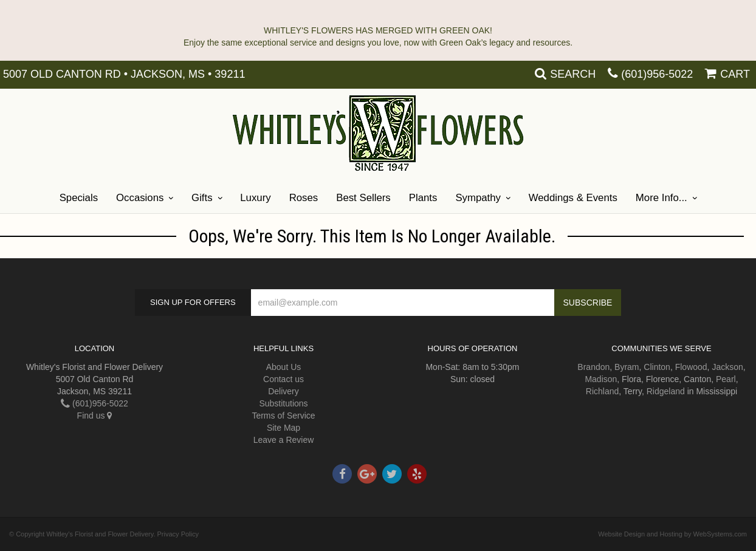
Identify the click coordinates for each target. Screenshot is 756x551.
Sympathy (478, 198)
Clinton (657, 367)
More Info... (661, 198)
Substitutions (283, 403)
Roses (304, 198)
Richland (602, 391)
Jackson (727, 367)
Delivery (283, 391)
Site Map (283, 428)
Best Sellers (363, 198)
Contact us (283, 379)
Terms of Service (283, 416)
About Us (284, 367)
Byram (627, 367)
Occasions (140, 198)
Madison (601, 379)
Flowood (691, 367)
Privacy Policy (178, 534)
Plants (423, 198)
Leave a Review (284, 440)
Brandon (593, 367)
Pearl (726, 379)
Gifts (202, 198)
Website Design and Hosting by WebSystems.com (672, 534)
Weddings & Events (573, 198)
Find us (95, 416)
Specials (79, 198)
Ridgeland (666, 391)
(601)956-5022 (657, 74)
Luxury (255, 198)
